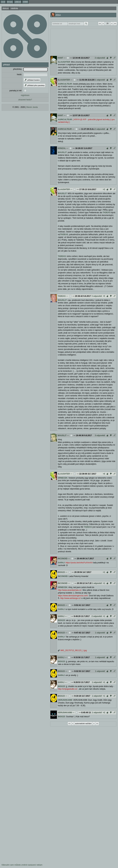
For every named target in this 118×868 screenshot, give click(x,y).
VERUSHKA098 (65, 700)
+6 (104, 474)
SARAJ (61, 563)
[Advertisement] (77, 41)
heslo (19, 74)
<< (100, 23)
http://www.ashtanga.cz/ (71, 598)
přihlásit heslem (32, 80)
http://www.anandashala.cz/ (70, 590)
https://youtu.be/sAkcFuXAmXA (79, 563)
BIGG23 (61, 572)
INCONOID (63, 559)
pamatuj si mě (15, 91)
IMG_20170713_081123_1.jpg (74, 650)
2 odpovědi (100, 58)
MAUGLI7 (62, 152)
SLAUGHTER (64, 62)
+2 (104, 189)
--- (65, 58)
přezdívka (17, 69)
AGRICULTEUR (65, 84)
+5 (104, 296)
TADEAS (107, 213)
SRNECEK (63, 478)
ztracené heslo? (25, 100)
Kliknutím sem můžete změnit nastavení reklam (22, 865)
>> (115, 23)
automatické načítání (83, 723)
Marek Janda (32, 107)
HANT (60, 58)
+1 (104, 572)
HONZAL (62, 148)
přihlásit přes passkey (34, 85)
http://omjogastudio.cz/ (68, 689)
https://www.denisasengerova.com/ (73, 596)
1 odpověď (100, 80)
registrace (25, 95)
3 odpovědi (97, 296)
